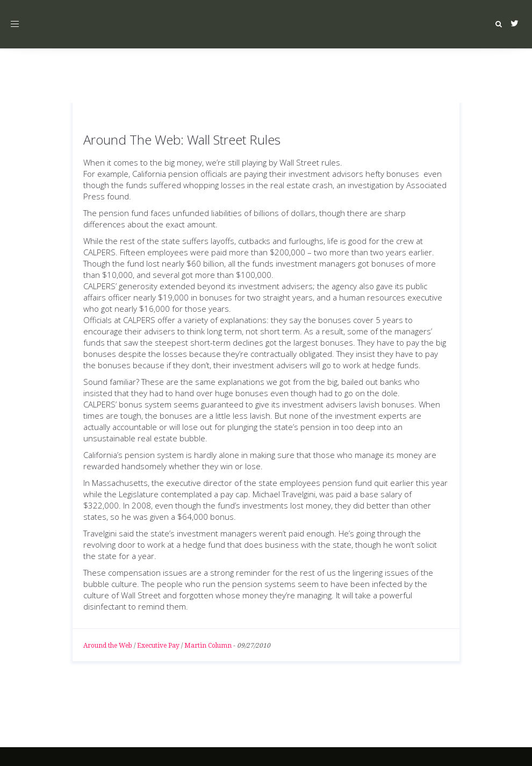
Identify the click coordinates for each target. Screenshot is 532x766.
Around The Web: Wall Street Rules (182, 139)
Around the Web (108, 646)
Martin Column (208, 646)
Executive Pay (158, 646)
